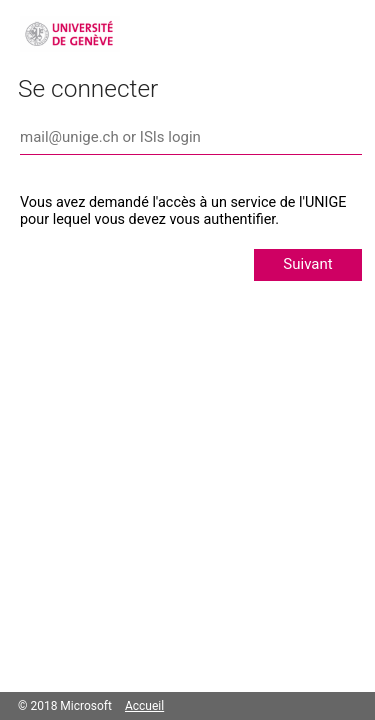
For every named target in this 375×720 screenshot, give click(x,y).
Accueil (144, 706)
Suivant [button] (307, 264)
